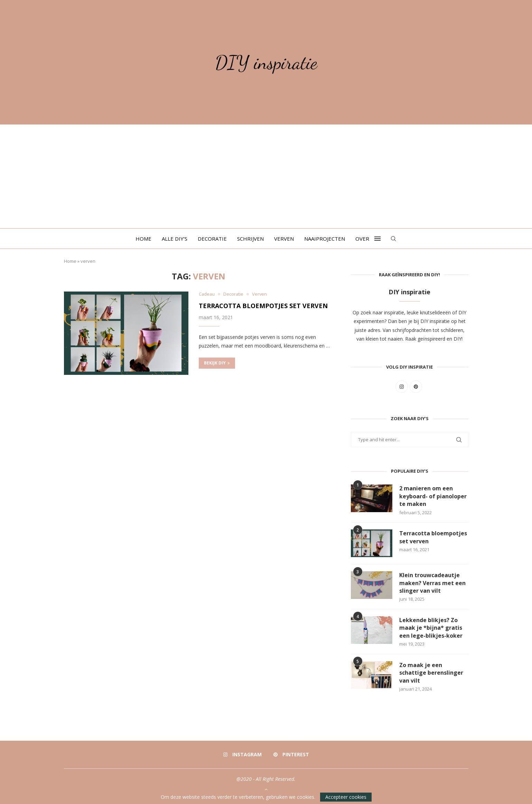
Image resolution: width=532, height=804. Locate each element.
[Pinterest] (291, 755)
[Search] (393, 239)
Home (143, 239)
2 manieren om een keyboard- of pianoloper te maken (433, 496)
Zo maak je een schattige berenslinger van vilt (431, 673)
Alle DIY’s (175, 239)
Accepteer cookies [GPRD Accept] (346, 797)
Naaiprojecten (325, 239)
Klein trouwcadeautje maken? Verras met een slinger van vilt (432, 583)
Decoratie (212, 239)
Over (362, 239)
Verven (284, 239)
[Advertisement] (266, 176)
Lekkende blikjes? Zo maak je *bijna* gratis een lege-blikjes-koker (431, 628)
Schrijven (250, 239)
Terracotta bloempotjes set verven (263, 306)
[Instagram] (242, 755)
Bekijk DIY (217, 363)
